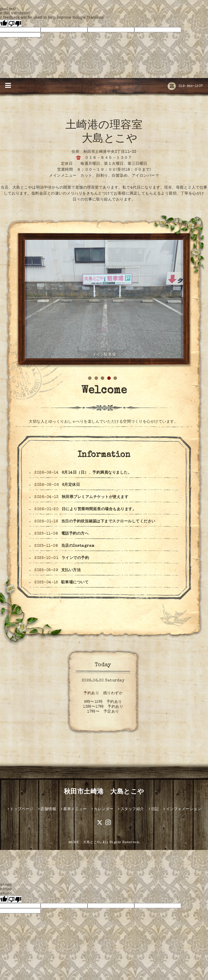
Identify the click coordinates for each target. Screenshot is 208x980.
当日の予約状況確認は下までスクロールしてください (108, 522)
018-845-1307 (185, 86)
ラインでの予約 (75, 558)
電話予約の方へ (75, 534)
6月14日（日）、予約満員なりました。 (97, 473)
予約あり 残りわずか (103, 693)
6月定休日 (71, 485)
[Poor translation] (15, 23)
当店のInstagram (78, 546)
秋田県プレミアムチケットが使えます (95, 497)
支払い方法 (71, 570)
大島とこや (90, 843)
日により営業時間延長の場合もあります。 (99, 509)
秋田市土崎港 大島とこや (104, 792)
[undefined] (15, 899)
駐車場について (75, 583)
